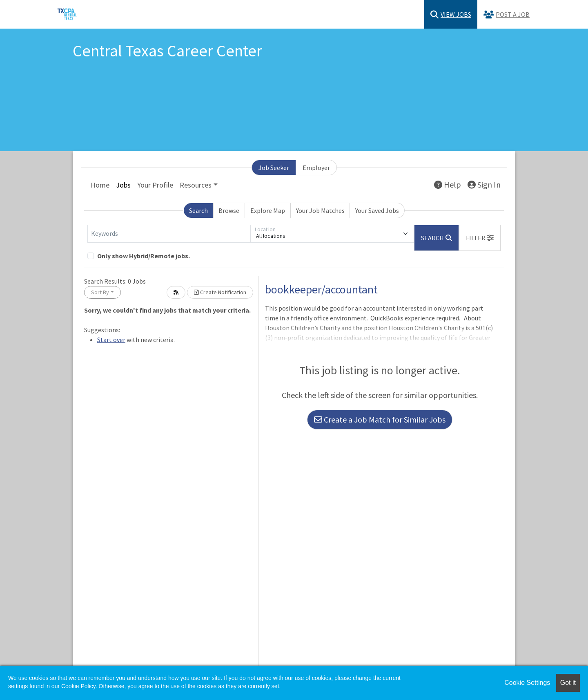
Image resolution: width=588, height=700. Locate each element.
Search (198, 210)
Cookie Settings (527, 683)
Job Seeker (274, 168)
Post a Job (507, 15)
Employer (316, 168)
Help (448, 185)
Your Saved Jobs (377, 210)
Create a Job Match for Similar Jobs (380, 419)
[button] (480, 238)
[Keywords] (169, 234)
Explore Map (268, 210)
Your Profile (155, 185)
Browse (229, 210)
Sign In (484, 185)
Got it (568, 683)
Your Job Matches (320, 210)
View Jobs (451, 15)
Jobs (123, 185)
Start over (111, 340)
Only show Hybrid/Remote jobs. (144, 256)
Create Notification (220, 292)
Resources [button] (196, 185)
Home (100, 185)
